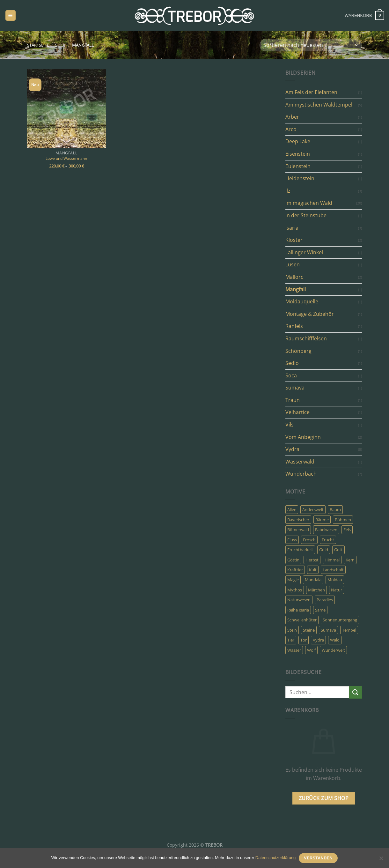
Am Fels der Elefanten (311, 92)
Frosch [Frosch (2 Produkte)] (309, 540)
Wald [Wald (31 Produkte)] (335, 640)
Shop (61, 45)
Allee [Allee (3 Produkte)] (292, 509)
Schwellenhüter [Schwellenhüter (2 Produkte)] (302, 620)
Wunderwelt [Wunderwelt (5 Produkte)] (333, 650)
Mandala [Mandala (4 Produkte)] (313, 580)
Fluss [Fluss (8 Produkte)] (292, 540)
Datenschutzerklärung (275, 858)
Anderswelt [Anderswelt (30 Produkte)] (313, 509)
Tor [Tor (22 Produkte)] (304, 640)
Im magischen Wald (309, 203)
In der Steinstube (306, 215)
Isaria (292, 228)
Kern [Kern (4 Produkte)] (350, 560)
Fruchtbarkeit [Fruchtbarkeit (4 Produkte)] (300, 550)
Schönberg (298, 351)
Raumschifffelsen (306, 338)
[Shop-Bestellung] (311, 45)
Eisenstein (298, 154)
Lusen (293, 264)
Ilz (288, 191)
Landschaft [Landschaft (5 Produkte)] (333, 570)
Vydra (292, 449)
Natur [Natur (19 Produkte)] (337, 590)
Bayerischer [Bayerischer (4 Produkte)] (298, 520)
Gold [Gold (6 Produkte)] (324, 550)
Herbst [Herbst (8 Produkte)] (312, 560)
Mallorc (294, 277)
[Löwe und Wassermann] (66, 108)
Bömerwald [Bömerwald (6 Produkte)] (298, 530)
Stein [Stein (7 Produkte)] (292, 630)
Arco (291, 129)
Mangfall (296, 289)
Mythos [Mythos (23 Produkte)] (295, 590)
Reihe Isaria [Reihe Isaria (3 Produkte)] (298, 610)
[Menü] (11, 15)
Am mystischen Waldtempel (319, 105)
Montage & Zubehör (310, 314)
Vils (290, 425)
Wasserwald (300, 462)
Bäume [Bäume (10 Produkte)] (322, 520)
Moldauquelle (302, 301)
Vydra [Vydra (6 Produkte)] (318, 640)
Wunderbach (301, 474)
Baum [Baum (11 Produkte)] (335, 509)
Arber (292, 117)
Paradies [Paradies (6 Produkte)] (325, 600)
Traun (293, 400)
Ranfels (294, 326)
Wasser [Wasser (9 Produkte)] (294, 650)
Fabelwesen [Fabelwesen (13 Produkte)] (326, 530)
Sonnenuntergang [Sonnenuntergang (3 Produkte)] (340, 620)
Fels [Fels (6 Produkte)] (347, 530)
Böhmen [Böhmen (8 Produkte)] (343, 520)
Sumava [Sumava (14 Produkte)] (328, 630)
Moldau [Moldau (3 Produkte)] (335, 580)
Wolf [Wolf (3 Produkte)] (311, 650)
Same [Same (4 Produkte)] (320, 610)
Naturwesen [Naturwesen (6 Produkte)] (299, 600)
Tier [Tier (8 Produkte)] (291, 640)
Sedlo (292, 363)
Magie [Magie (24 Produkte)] (293, 580)
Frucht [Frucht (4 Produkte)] (328, 540)
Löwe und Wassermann (66, 158)
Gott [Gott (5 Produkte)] (338, 550)
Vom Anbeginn (303, 437)
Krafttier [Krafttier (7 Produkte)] (295, 570)
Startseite (38, 45)
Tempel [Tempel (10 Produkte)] (349, 630)
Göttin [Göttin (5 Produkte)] (293, 560)
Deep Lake (298, 141)
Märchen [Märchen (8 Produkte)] (316, 590)
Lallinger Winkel (304, 252)
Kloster (294, 240)
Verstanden (318, 858)
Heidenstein (300, 178)
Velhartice (297, 412)
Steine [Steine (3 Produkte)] (309, 630)
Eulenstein (298, 166)
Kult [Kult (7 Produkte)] (313, 570)
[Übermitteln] (356, 692)
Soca (291, 375)
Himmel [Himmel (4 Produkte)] (332, 560)
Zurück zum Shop (324, 798)
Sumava (295, 388)
